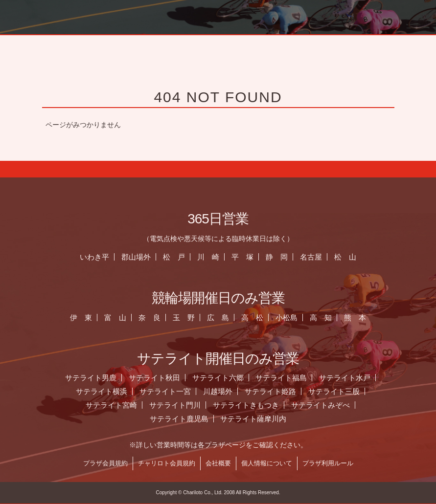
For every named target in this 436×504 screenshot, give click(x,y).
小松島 (287, 318)
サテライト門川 (176, 405)
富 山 (117, 318)
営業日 (390, 46)
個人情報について (268, 463)
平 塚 (243, 257)
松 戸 (175, 257)
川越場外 (219, 391)
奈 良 (150, 318)
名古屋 (312, 257)
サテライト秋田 (155, 378)
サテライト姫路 (271, 391)
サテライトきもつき (247, 405)
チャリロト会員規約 (168, 463)
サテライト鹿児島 (180, 419)
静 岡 (278, 257)
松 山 (346, 257)
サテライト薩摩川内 (255, 419)
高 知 (322, 318)
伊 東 (82, 318)
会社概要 (219, 463)
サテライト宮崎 (112, 405)
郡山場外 (137, 257)
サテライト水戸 (346, 378)
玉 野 (185, 318)
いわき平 (96, 257)
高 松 (253, 318)
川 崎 (209, 257)
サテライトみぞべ (321, 405)
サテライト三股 (335, 391)
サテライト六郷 (219, 378)
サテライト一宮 (166, 391)
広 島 (219, 318)
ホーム (270, 46)
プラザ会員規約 (106, 463)
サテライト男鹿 (92, 378)
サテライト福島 (283, 378)
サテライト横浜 (103, 391)
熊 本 (356, 318)
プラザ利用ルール (329, 463)
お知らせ (330, 46)
